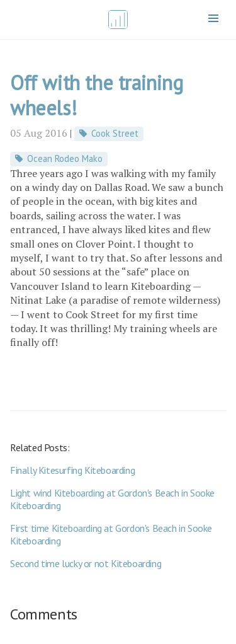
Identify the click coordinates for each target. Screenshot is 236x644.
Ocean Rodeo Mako (65, 158)
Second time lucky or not (86, 563)
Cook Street (115, 133)
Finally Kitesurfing (72, 470)
